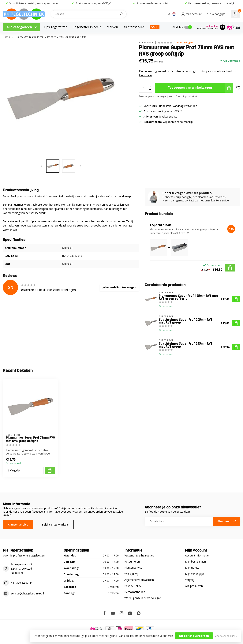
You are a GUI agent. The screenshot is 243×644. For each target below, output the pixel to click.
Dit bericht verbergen (194, 636)
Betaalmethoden (135, 592)
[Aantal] (40, 470)
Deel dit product (186, 96)
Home (6, 37)
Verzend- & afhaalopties (139, 555)
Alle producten (194, 586)
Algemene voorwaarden (139, 580)
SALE (155, 27)
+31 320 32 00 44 (22, 583)
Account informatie (197, 555)
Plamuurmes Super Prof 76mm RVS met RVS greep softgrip (51, 37)
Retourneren (132, 562)
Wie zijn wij (131, 574)
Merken (112, 27)
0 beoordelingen (183, 42)
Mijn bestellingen (195, 562)
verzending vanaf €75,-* (93, 3)
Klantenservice (134, 27)
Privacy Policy (133, 586)
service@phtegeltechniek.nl (27, 593)
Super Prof (146, 42)
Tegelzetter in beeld (87, 27)
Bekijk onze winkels (55, 524)
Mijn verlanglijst (195, 574)
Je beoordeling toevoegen (119, 287)
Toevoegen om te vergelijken (155, 96)
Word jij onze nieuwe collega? (143, 598)
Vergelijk (15, 470)
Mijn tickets (192, 568)
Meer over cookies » (226, 636)
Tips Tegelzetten (56, 27)
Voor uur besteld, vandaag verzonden (34, 3)
